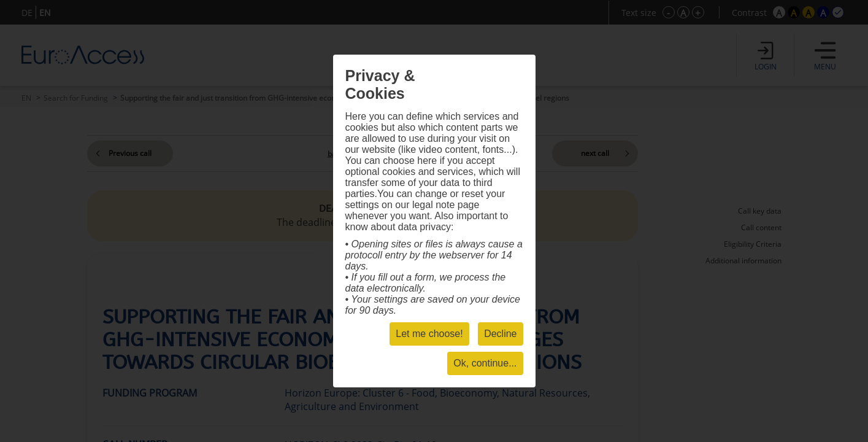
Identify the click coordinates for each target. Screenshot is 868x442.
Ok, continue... (485, 363)
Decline (500, 334)
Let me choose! (429, 334)
